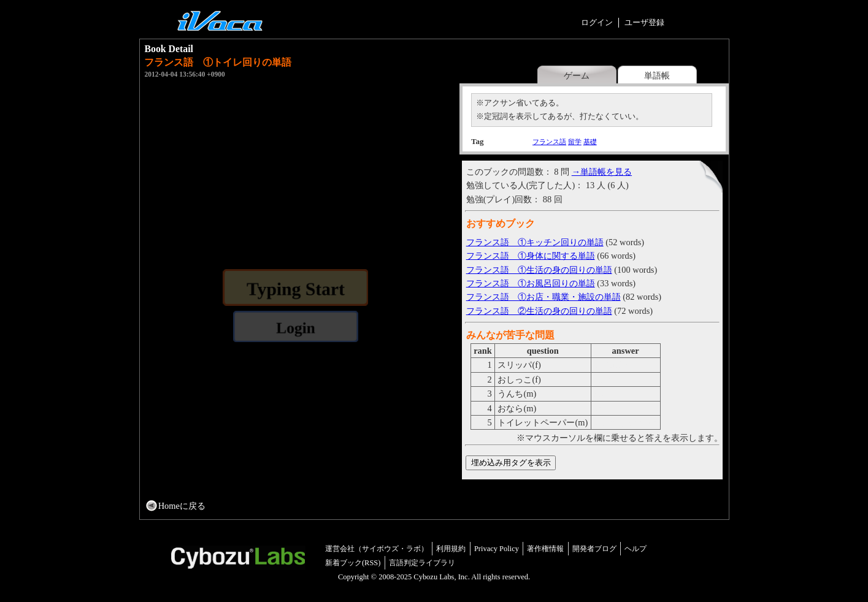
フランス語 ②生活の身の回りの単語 (539, 311)
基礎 (590, 142)
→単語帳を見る (602, 172)
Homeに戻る (182, 506)
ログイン (597, 22)
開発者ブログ (594, 549)
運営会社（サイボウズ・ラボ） (377, 549)
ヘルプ (636, 549)
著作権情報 (545, 549)
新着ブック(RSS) (353, 563)
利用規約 (451, 549)
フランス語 (549, 142)
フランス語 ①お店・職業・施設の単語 (543, 297)
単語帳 (657, 75)
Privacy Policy (497, 549)
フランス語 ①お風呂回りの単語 (531, 283)
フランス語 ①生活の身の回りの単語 (539, 270)
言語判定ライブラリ (422, 563)
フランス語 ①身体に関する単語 (531, 256)
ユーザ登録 (644, 22)
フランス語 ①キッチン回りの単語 (535, 242)
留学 (575, 142)
